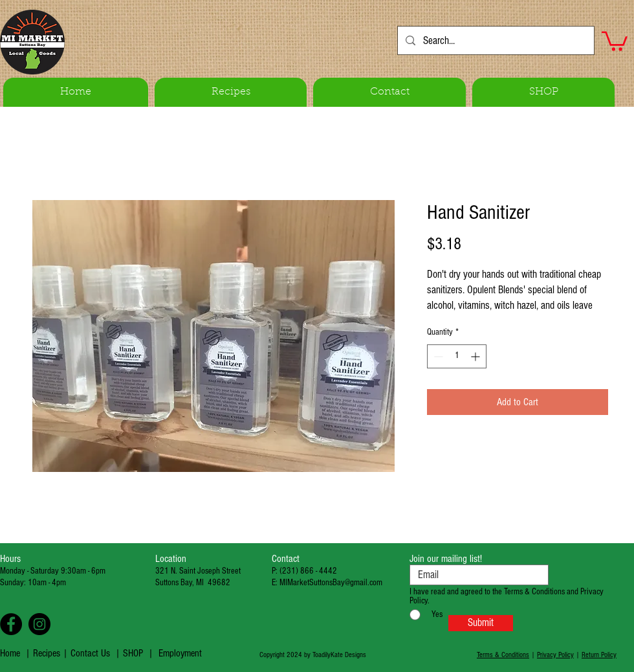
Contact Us (90, 653)
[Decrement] (437, 356)
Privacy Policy (555, 655)
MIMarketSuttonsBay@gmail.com (331, 583)
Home (10, 653)
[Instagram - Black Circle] (39, 624)
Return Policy (599, 655)
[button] (615, 40)
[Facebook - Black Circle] (11, 624)
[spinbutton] (457, 356)
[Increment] (476, 356)
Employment (180, 653)
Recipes (48, 653)
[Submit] (481, 623)
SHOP (133, 653)
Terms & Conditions (503, 655)
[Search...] (495, 40)
